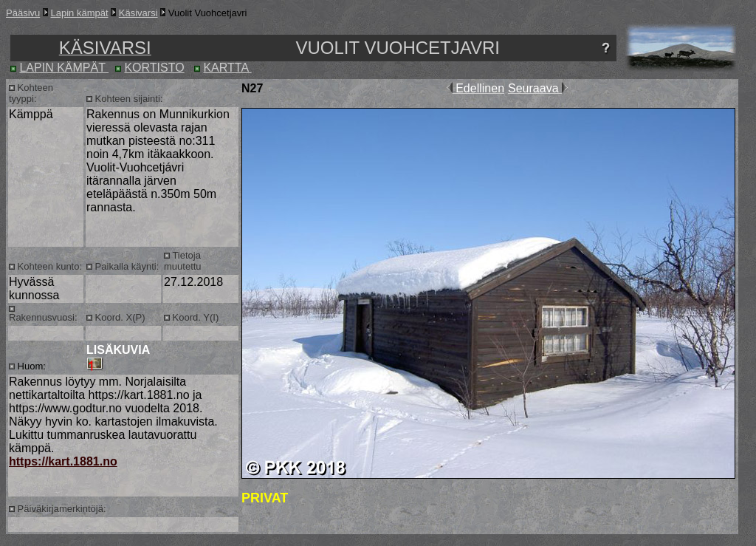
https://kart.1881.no (63, 461)
